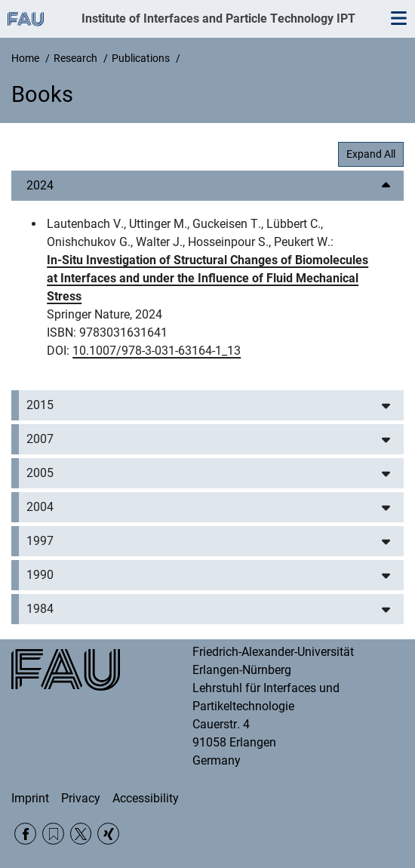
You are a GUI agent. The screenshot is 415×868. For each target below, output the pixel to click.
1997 (40, 541)
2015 (40, 405)
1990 (40, 575)
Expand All (371, 154)
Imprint (30, 798)
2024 (40, 185)
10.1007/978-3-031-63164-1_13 (157, 351)
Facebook (25, 834)
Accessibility (146, 798)
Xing (108, 834)
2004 (40, 507)
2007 (40, 439)
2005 (40, 473)
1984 (40, 609)
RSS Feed (53, 834)
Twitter (81, 834)
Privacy (81, 798)
